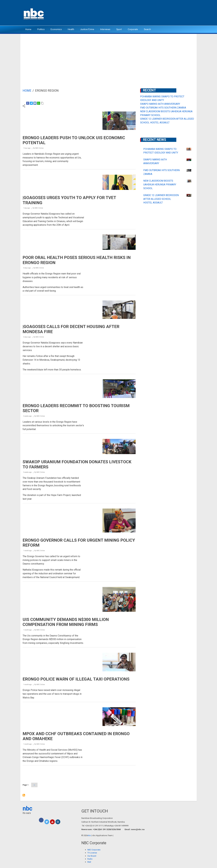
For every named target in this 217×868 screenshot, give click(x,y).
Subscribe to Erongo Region (24, 795)
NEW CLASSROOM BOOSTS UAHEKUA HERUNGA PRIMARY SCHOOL (160, 185)
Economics (56, 29)
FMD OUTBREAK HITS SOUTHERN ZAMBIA (163, 108)
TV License (92, 853)
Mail (89, 862)
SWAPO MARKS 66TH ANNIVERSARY (160, 104)
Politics (41, 29)
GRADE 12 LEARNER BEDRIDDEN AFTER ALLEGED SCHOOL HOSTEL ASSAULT (161, 199)
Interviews (105, 29)
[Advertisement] (108, 56)
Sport (119, 29)
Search (147, 29)
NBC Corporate (94, 850)
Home (28, 29)
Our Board (92, 856)
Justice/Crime (87, 29)
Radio (90, 859)
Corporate (133, 29)
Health (71, 29)
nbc (28, 808)
